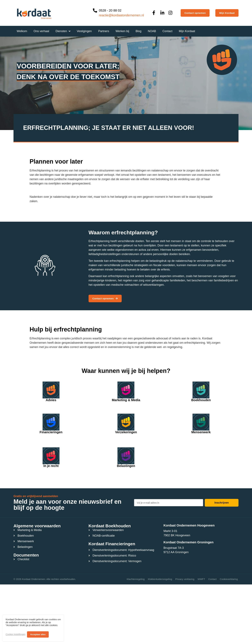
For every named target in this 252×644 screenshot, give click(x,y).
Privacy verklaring (185, 579)
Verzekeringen (126, 432)
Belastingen (126, 466)
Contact (212, 579)
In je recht (51, 466)
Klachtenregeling (136, 579)
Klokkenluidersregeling (160, 579)
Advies (51, 400)
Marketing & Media (126, 400)
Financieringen (51, 432)
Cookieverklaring (229, 579)
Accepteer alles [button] (38, 634)
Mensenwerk (201, 432)
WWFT (201, 579)
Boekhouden (201, 400)
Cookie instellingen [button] (16, 634)
